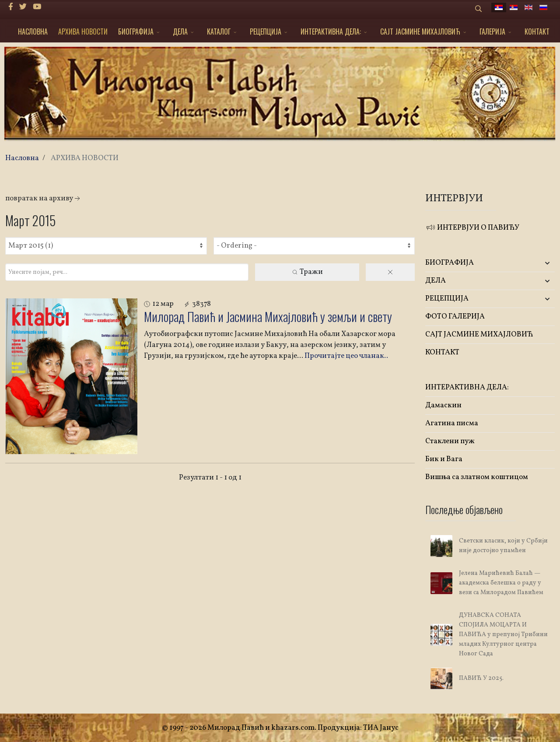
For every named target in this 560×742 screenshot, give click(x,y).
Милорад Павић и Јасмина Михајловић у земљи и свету (268, 317)
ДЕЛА (180, 31)
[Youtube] (37, 7)
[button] (533, 263)
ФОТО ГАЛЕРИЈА (455, 317)
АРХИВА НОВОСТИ (83, 31)
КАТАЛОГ (219, 31)
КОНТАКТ (537, 31)
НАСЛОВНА (33, 31)
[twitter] (23, 7)
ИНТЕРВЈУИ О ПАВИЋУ (472, 228)
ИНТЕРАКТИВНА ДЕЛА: (331, 31)
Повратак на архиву (44, 198)
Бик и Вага (444, 459)
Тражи (307, 272)
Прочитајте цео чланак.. (346, 356)
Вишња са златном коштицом (477, 477)
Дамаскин (443, 405)
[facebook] (11, 7)
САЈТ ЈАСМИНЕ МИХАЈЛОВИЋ (420, 31)
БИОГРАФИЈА (136, 31)
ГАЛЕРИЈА (492, 31)
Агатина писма (452, 423)
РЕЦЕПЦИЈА (266, 31)
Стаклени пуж (450, 441)
